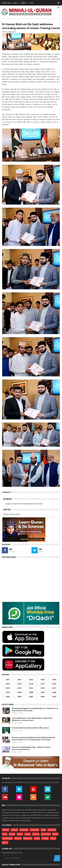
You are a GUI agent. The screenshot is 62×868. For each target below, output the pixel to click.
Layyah (28, 834)
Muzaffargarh (7, 838)
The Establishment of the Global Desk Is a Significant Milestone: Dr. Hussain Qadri (32, 719)
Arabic (15, 3)
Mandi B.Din (46, 834)
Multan (55, 834)
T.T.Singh (45, 838)
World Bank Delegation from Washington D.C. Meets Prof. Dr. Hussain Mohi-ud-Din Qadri (35, 709)
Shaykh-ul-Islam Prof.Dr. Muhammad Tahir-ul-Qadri (24, 504)
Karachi (12, 834)
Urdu (32, 3)
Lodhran (36, 834)
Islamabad (52, 830)
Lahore (20, 834)
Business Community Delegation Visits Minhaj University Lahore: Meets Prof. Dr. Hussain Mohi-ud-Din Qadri (34, 738)
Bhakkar (6, 830)
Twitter (7, 510)
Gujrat (43, 830)
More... (5, 843)
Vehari (53, 838)
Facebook (7, 499)
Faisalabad (24, 830)
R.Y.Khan (18, 838)
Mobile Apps (7, 627)
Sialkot (37, 838)
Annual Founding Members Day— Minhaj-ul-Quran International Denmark (31, 748)
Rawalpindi (28, 838)
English (24, 3)
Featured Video (9, 557)
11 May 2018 (11, 32)
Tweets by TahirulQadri (11, 514)
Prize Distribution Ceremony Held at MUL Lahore (30, 728)
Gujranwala (34, 830)
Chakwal (14, 830)
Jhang (5, 834)
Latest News (8, 705)
